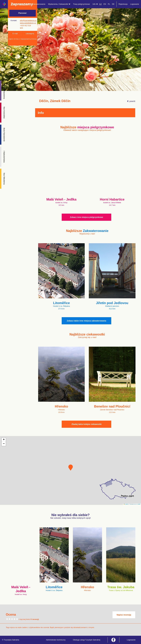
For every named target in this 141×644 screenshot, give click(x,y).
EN (105, 4)
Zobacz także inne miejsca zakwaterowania (86, 321)
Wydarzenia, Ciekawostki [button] (59, 4)
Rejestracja (123, 4)
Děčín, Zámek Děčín (55, 101)
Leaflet (126, 504)
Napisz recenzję (124, 615)
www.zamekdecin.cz (28, 23)
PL (109, 4)
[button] (71, 468)
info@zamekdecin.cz (28, 20)
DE (113, 4)
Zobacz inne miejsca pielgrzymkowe (86, 217)
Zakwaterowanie (39, 4)
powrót (131, 101)
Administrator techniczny (56, 640)
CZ (100, 4)
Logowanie (135, 4)
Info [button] (95, 4)
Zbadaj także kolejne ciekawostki (87, 424)
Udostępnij (30, 34)
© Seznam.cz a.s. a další (135, 504)
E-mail (15, 34)
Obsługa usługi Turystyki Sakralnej (87, 640)
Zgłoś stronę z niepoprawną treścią (22, 39)
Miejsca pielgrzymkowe (20, 4)
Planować (22, 13)
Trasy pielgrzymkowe (82, 4)
